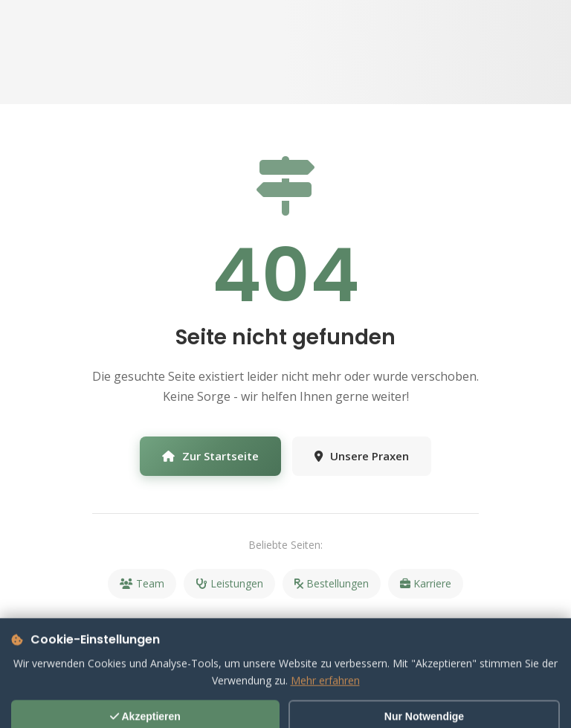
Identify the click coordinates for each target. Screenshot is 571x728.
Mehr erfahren (325, 701)
